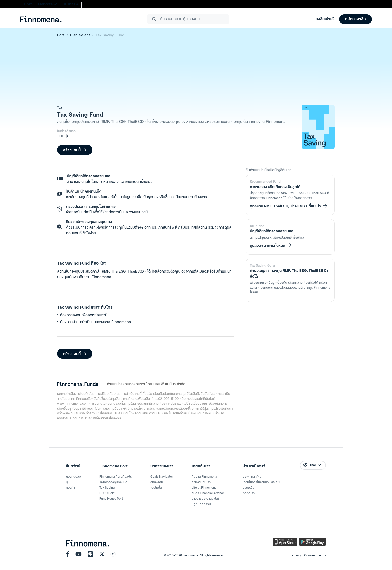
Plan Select (80, 35)
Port (61, 35)
